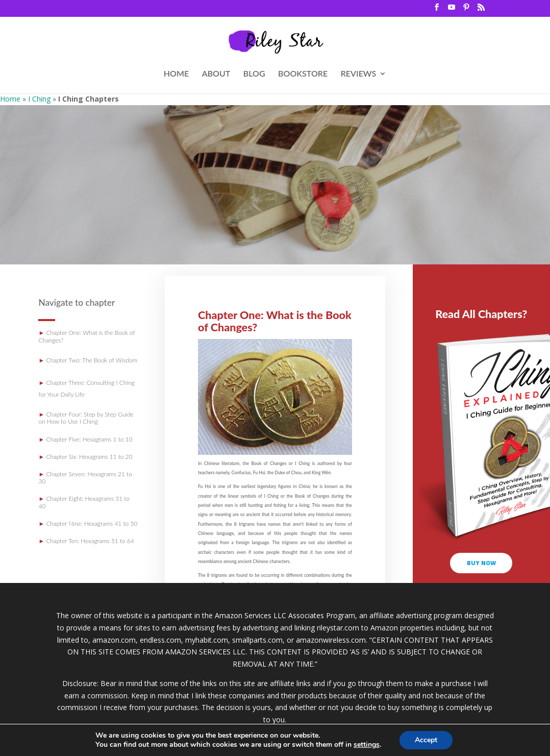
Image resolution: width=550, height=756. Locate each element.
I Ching (39, 99)
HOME (176, 74)
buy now (481, 563)
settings (367, 745)
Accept (426, 740)
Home (10, 99)
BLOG (254, 74)
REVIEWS (359, 74)
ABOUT (216, 74)
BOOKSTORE (303, 74)
